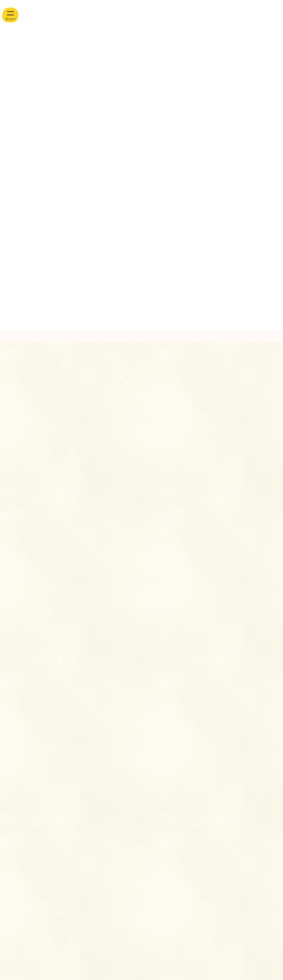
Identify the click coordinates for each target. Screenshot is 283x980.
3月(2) (21, 525)
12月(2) (22, 414)
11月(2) (22, 427)
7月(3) (21, 476)
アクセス (66, 797)
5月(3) (21, 501)
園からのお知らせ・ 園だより (32, 610)
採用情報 (66, 763)
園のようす (18, 622)
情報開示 (178, 797)
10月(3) (22, 439)
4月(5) (21, 513)
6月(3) (21, 488)
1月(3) (21, 550)
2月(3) (21, 537)
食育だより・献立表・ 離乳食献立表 (38, 634)
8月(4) (21, 464)
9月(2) (21, 451)
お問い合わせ (178, 763)
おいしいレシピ (21, 598)
